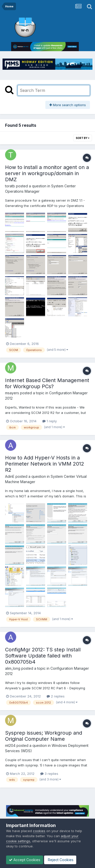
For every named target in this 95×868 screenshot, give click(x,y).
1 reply (50, 421)
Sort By (83, 138)
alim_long (13, 668)
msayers (12, 393)
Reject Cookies (60, 860)
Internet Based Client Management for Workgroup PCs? (47, 383)
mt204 (10, 745)
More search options (68, 105)
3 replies (49, 774)
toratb (10, 186)
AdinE (10, 476)
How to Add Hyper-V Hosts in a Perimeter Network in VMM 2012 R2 (45, 464)
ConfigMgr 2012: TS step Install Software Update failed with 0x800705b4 (43, 656)
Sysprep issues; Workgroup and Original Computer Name (44, 736)
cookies (39, 831)
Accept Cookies (25, 860)
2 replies (56, 696)
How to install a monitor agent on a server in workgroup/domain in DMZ (47, 173)
